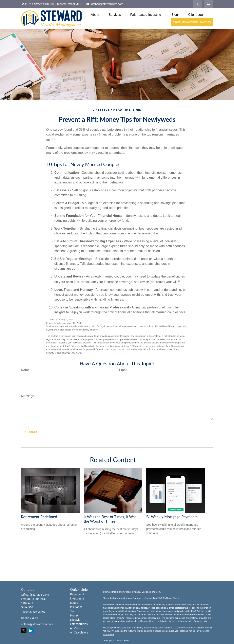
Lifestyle (75, 620)
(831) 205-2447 (40, 595)
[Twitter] (197, 4)
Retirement (77, 594)
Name (25, 370)
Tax (72, 611)
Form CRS (156, 592)
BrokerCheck (173, 598)
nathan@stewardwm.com (105, 4)
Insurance (76, 607)
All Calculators (79, 632)
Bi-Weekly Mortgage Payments (172, 517)
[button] (95, 15)
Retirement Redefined (39, 517)
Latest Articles (79, 624)
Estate (74, 603)
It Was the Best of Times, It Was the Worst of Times (110, 519)
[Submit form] (31, 432)
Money (74, 615)
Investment (77, 598)
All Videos (76, 628)
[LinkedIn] (208, 4)
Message (28, 396)
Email (123, 370)
